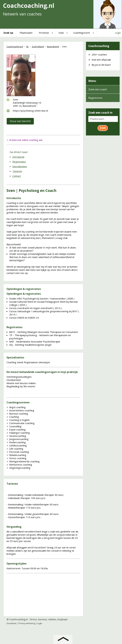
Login (118, 33)
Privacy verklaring (27, 623)
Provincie (44, 33)
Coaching (13, 417)
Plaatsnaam (26, 33)
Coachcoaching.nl (18, 619)
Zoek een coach (98, 89)
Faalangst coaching (18, 433)
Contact (17, 176)
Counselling (14, 426)
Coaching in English (18, 420)
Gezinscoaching (16, 436)
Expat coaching (16, 429)
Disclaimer (12, 623)
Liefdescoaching (17, 445)
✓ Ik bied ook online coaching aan (25, 140)
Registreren (95, 98)
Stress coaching (16, 458)
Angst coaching (16, 407)
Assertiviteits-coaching (20, 410)
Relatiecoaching (16, 455)
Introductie (18, 157)
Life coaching (15, 449)
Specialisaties (20, 166)
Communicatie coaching (20, 423)
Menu (92, 81)
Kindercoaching (16, 442)
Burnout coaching (17, 414)
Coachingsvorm (82, 33)
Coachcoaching (99, 46)
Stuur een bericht (20, 121)
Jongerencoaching (17, 439)
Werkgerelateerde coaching (23, 461)
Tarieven (17, 171)
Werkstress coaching (19, 465)
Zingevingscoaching (18, 468)
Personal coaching (18, 452)
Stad (61, 33)
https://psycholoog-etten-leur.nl (30, 111)
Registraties (19, 162)
